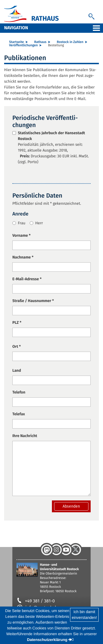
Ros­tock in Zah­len (70, 42)
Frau (19, 223)
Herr (36, 223)
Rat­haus (40, 42)
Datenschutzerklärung (47, 640)
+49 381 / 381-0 (36, 601)
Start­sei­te (16, 42)
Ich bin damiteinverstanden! (84, 615)
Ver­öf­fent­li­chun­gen (23, 45)
